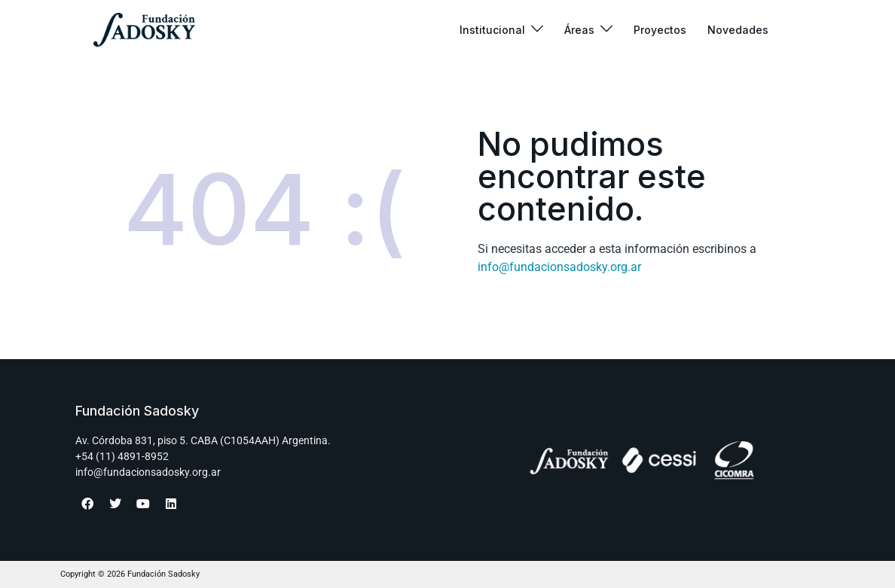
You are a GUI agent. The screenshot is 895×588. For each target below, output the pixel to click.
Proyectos (660, 30)
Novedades (738, 30)
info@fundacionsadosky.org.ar (559, 267)
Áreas (579, 30)
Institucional (492, 30)
